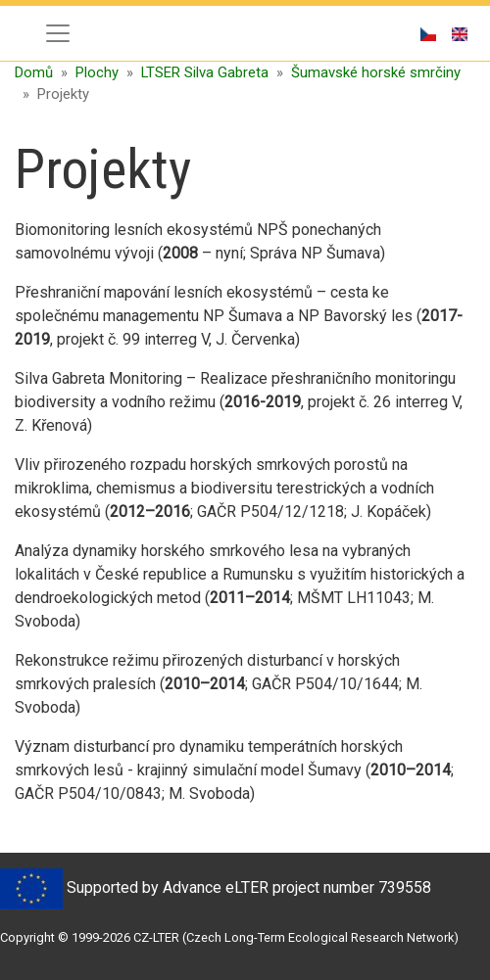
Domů (34, 72)
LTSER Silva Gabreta (205, 72)
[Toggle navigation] (58, 33)
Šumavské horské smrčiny (376, 72)
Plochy (97, 72)
